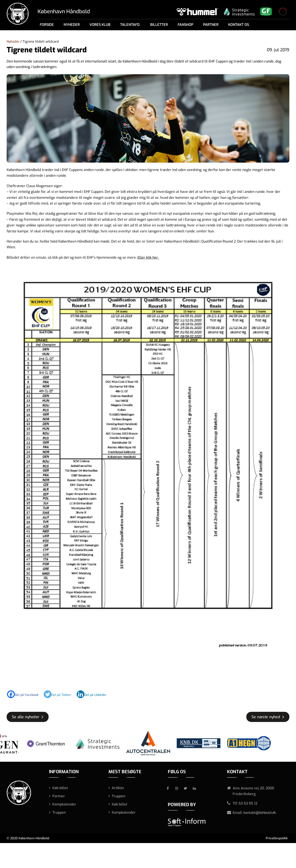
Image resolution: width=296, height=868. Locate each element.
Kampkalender (64, 804)
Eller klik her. (148, 257)
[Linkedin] (93, 694)
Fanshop (185, 25)
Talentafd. (130, 25)
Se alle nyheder (26, 717)
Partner (211, 25)
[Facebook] (25, 694)
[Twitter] (60, 694)
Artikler (118, 788)
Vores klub (100, 25)
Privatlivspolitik (277, 838)
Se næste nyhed (266, 717)
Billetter (159, 25)
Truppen (59, 812)
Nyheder (72, 25)
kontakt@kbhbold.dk (260, 813)
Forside (47, 25)
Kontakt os (239, 25)
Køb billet (60, 788)
